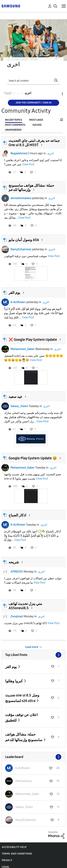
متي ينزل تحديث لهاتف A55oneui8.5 (25, 606)
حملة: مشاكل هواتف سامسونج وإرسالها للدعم (24, 737)
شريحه (14, 562)
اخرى (50, 153)
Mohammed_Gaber (23, 349)
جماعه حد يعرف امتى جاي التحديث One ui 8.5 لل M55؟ (34, 143)
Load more (32, 647)
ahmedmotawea (21, 198)
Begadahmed (19, 153)
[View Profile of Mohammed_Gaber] (27, 794)
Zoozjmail (17, 616)
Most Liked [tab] (36, 120)
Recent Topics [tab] (14, 120)
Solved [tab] (37, 125)
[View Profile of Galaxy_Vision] (24, 807)
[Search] (34, 80)
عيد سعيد (15, 397)
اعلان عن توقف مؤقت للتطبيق (21, 718)
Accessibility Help (14, 847)
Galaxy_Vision (19, 406)
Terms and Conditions (17, 854)
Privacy (7, 860)
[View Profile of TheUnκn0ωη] (24, 781)
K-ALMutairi (18, 302)
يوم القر (14, 293)
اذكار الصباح (17, 515)
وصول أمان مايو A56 (24, 240)
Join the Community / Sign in (33, 103)
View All (34, 655)
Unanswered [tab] (13, 130)
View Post (28, 164)
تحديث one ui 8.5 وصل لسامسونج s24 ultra (22, 698)
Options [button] (56, 94)
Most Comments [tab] (15, 125)
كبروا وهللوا (14, 681)
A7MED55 (17, 572)
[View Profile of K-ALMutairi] (23, 768)
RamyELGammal (21, 249)
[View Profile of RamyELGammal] (26, 820)
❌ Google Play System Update (33, 340)
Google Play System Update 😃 (33, 458)
